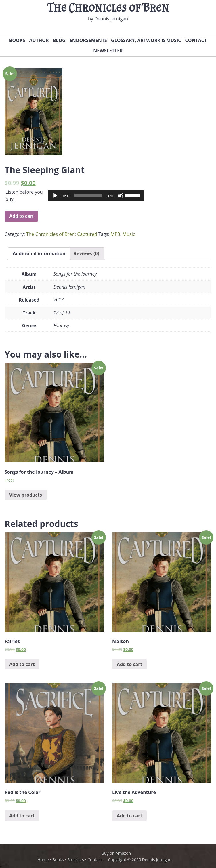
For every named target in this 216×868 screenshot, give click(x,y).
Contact (195, 40)
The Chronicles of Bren (108, 7)
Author (39, 40)
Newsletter (107, 51)
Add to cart (21, 216)
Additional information (39, 253)
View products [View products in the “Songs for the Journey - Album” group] (26, 495)
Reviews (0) (86, 253)
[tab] (39, 254)
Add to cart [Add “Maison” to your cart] (130, 664)
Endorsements (88, 40)
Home (43, 860)
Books (17, 40)
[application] (96, 196)
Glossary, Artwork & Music (145, 40)
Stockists (76, 860)
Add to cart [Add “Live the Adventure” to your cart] (130, 816)
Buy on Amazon (116, 853)
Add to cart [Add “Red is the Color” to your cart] (22, 816)
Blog (59, 40)
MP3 (115, 234)
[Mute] (121, 196)
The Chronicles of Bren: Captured (62, 234)
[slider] (88, 196)
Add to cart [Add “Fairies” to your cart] (22, 664)
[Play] (55, 196)
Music (129, 234)
